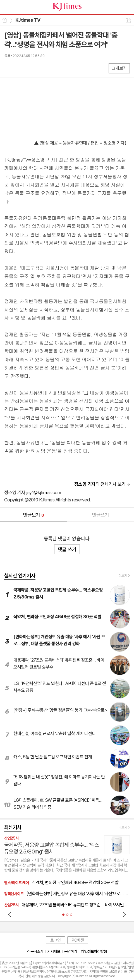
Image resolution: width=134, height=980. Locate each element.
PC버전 (78, 940)
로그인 (56, 940)
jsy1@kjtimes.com (44, 493)
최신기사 (13, 827)
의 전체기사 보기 (100, 484)
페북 (9, 68)
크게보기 (119, 68)
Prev (10, 914)
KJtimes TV (28, 20)
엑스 (20, 68)
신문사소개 (35, 951)
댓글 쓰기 (67, 549)
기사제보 (54, 951)
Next (124, 914)
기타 (43, 68)
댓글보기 (33, 515)
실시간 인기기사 (20, 576)
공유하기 (128, 20)
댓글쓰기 (100, 515)
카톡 (31, 68)
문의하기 (71, 951)
